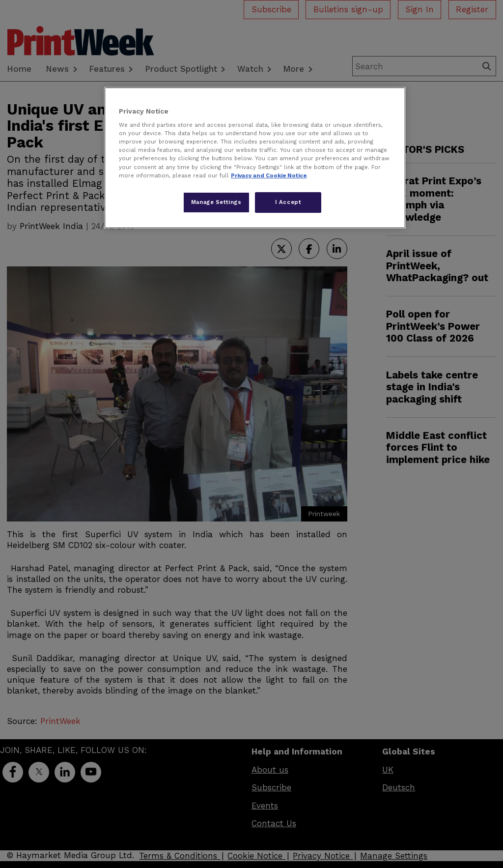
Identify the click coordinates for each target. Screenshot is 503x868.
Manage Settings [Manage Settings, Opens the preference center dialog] (216, 202)
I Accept (288, 202)
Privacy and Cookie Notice (269, 175)
